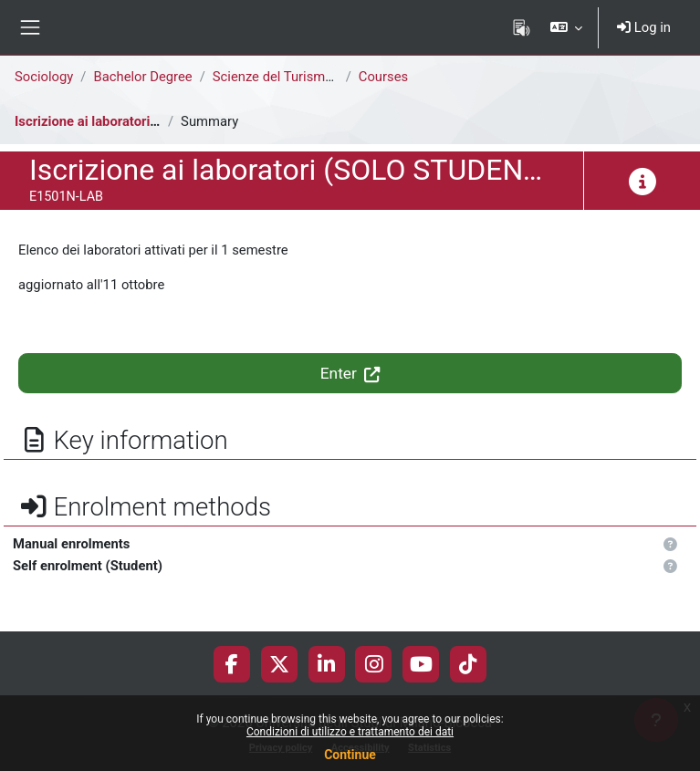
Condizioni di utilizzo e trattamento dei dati (350, 732)
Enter (350, 373)
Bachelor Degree (142, 77)
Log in (644, 27)
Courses (383, 77)
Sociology (44, 77)
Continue (350, 755)
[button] (567, 27)
